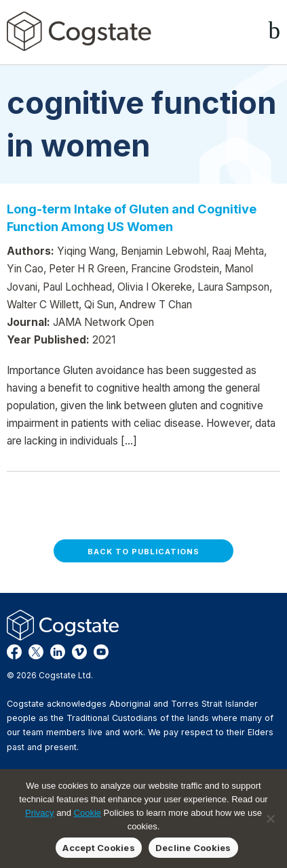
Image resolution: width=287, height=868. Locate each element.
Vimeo (79, 652)
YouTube (101, 652)
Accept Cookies (99, 848)
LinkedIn (58, 652)
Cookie (88, 813)
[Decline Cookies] (270, 819)
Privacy (40, 813)
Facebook (14, 652)
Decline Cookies (193, 848)
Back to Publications (143, 552)
